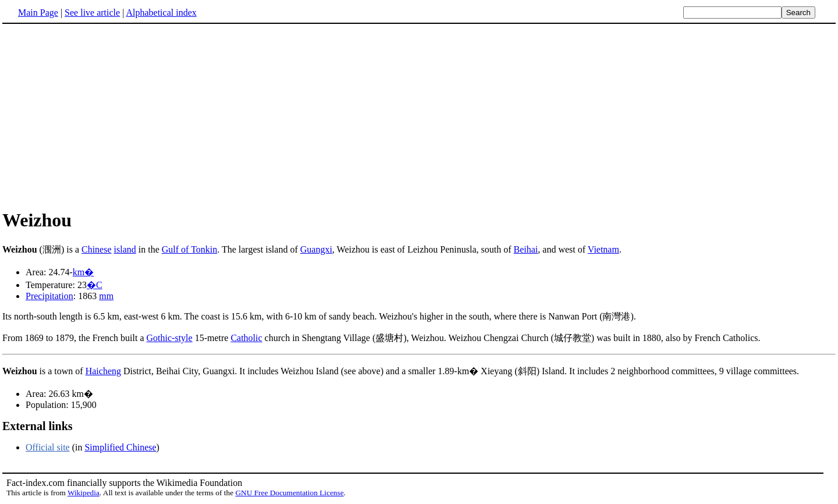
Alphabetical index (161, 13)
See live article (92, 13)
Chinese (97, 249)
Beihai (526, 249)
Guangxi (316, 249)
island (125, 249)
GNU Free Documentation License (289, 493)
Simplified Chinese (120, 447)
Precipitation (49, 296)
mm (106, 296)
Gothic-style (170, 338)
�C (95, 285)
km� (83, 272)
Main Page (38, 13)
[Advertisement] (100, 116)
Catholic (246, 338)
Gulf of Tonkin (189, 249)
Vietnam (603, 249)
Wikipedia (84, 493)
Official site (48, 447)
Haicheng (103, 371)
